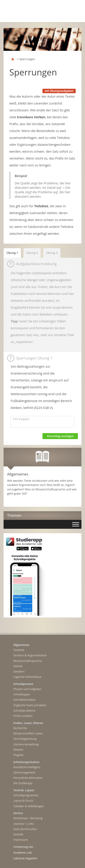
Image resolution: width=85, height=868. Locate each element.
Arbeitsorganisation (26, 762)
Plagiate (18, 755)
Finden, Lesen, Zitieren (28, 723)
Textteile (19, 650)
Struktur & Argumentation (30, 655)
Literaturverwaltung (26, 744)
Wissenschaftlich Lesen (28, 733)
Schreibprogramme (26, 795)
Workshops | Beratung (28, 818)
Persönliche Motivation (28, 778)
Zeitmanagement (24, 772)
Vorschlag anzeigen (60, 436)
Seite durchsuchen (25, 829)
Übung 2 (32, 253)
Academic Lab (22, 853)
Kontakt (18, 834)
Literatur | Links (24, 824)
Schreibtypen (22, 694)
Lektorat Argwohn (25, 858)
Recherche (20, 728)
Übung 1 (12, 253)
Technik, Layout (24, 790)
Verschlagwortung (25, 739)
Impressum (21, 840)
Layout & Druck (23, 801)
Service (18, 813)
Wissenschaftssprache (27, 661)
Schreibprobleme (24, 711)
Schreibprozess (23, 684)
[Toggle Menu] (76, 524)
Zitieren (18, 750)
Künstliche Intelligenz (27, 767)
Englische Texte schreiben (30, 705)
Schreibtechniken (24, 700)
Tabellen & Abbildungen (29, 806)
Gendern (19, 672)
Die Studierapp (23, 783)
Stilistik (18, 666)
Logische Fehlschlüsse (27, 677)
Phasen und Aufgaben (27, 689)
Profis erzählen (23, 716)
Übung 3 (52, 253)
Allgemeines (21, 645)
